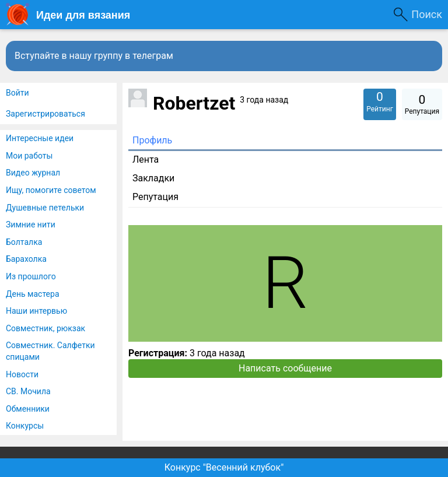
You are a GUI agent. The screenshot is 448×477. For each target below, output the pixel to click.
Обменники (28, 409)
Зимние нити (31, 225)
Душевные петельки (45, 208)
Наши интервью (36, 311)
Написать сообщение (285, 368)
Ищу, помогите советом (51, 190)
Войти (17, 93)
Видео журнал (33, 173)
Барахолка (26, 259)
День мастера (33, 294)
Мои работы (29, 156)
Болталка (24, 242)
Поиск (427, 14)
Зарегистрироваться (45, 114)
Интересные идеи (40, 138)
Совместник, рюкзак (45, 328)
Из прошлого (31, 276)
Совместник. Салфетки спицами (50, 351)
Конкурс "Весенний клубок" (224, 467)
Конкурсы (25, 426)
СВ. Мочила (28, 391)
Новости (22, 374)
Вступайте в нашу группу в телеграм (94, 56)
